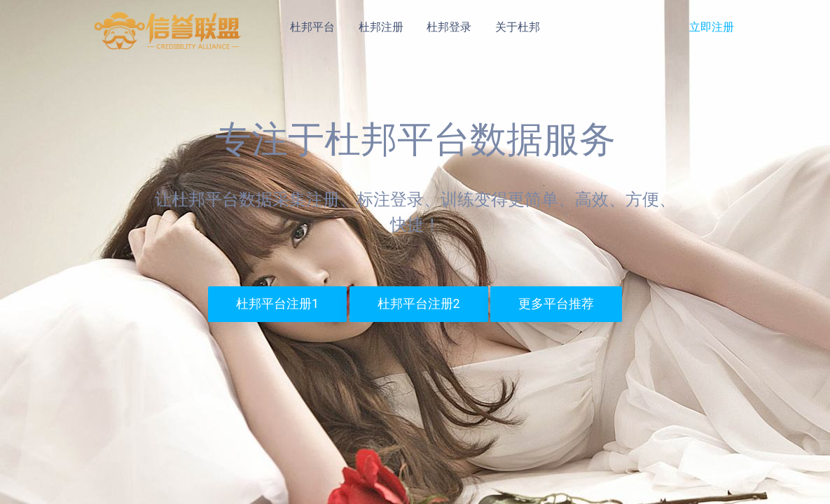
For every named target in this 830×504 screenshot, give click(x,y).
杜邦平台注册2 (419, 303)
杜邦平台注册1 (277, 303)
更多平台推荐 (556, 303)
